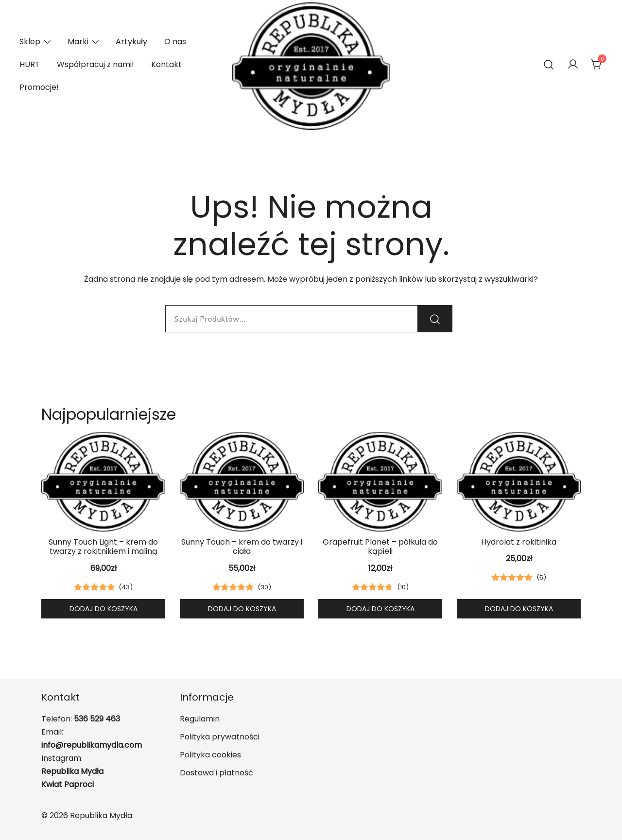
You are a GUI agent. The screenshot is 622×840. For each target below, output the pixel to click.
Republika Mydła (72, 771)
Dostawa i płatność (216, 773)
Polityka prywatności (220, 737)
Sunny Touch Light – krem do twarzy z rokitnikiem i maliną (103, 547)
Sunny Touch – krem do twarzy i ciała (242, 547)
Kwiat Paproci (68, 784)
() (126, 587)
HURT (30, 64)
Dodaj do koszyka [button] (104, 609)
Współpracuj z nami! (95, 64)
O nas (175, 42)
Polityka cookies (210, 755)
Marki (78, 42)
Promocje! (39, 87)
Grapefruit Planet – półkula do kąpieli (380, 547)
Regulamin (200, 719)
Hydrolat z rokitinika (519, 542)
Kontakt (166, 64)
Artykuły (131, 42)
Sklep (30, 42)
